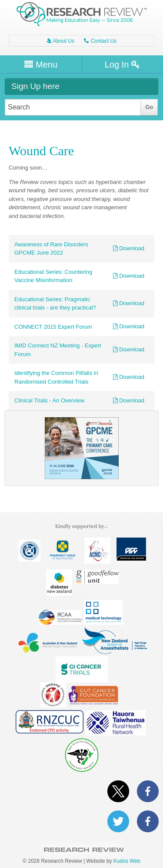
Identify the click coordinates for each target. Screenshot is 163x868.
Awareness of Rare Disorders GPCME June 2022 (51, 249)
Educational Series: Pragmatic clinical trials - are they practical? (55, 304)
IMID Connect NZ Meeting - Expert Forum (58, 350)
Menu (41, 65)
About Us (60, 41)
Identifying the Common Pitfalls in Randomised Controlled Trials (56, 377)
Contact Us (100, 41)
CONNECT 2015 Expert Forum (53, 327)
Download (129, 248)
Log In (122, 65)
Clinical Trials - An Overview (49, 400)
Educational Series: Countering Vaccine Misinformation (53, 276)
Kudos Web (127, 861)
